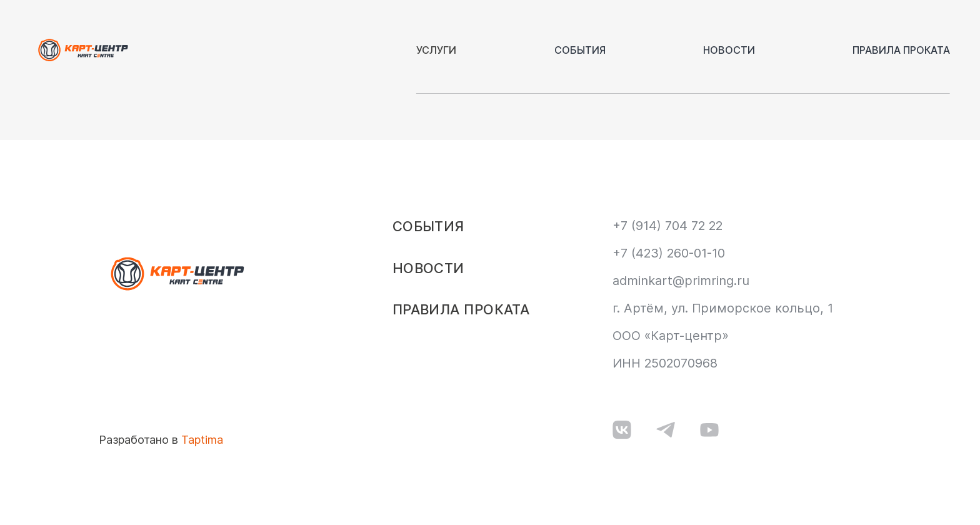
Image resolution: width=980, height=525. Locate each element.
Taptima (202, 440)
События (580, 50)
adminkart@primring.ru (681, 281)
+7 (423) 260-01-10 (669, 253)
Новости (729, 50)
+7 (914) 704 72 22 (667, 226)
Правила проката (901, 50)
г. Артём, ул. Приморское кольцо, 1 (723, 308)
